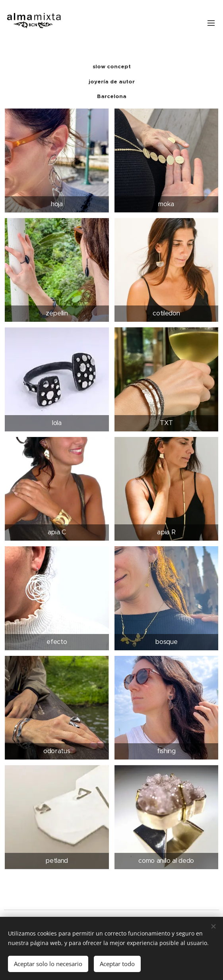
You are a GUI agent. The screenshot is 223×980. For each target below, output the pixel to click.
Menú (211, 23)
